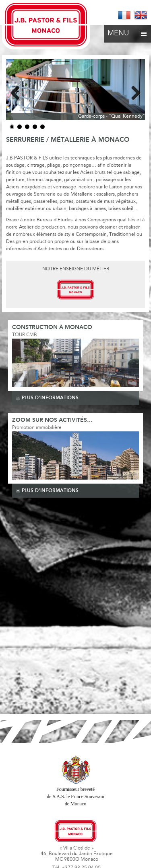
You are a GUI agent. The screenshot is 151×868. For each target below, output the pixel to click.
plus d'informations (50, 398)
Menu (128, 31)
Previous (18, 92)
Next (133, 92)
